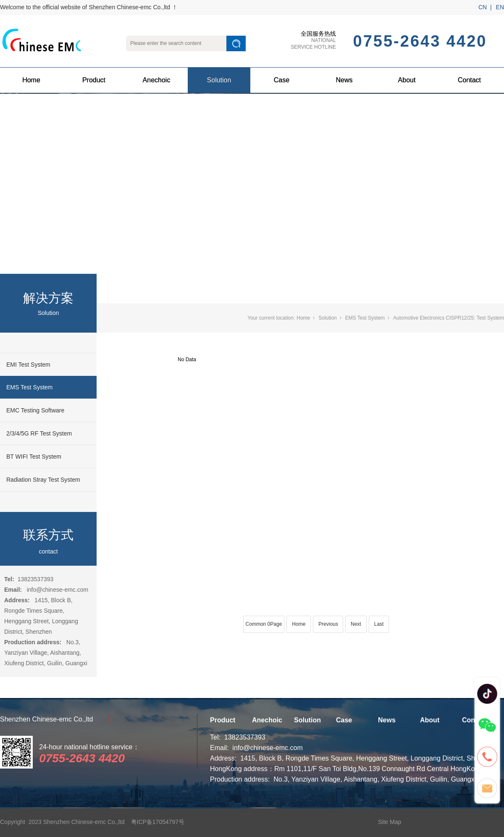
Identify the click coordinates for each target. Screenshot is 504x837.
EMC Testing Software (35, 410)
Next (356, 624)
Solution (219, 80)
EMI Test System (28, 365)
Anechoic (157, 80)
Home (31, 80)
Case (282, 80)
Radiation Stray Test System (43, 480)
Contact (469, 80)
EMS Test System (29, 387)
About (407, 80)
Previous (328, 624)
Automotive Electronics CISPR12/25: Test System (449, 318)
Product (94, 80)
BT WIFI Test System (34, 457)
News (344, 80)
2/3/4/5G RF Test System (39, 433)
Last (379, 624)
